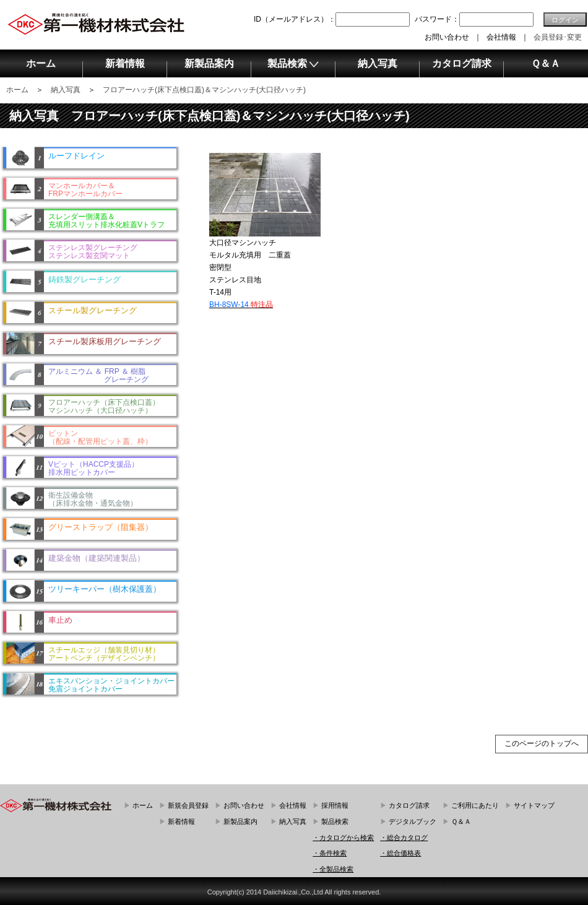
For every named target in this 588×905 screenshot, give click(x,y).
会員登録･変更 (558, 37)
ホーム (17, 90)
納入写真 (66, 90)
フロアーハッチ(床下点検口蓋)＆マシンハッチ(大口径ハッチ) (204, 90)
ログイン (565, 20)
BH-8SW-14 (241, 305)
